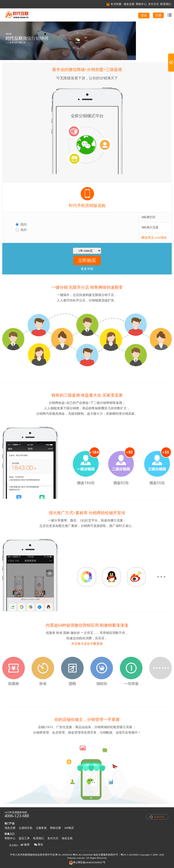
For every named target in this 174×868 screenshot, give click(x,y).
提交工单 (24, 838)
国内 (24, 224)
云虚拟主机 (26, 828)
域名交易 (67, 838)
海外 (24, 230)
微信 (39, 844)
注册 (158, 15)
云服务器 (41, 828)
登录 (144, 16)
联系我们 (39, 838)
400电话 (69, 828)
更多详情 (87, 269)
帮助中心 (10, 838)
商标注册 (56, 828)
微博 (25, 845)
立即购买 (87, 260)
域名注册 (10, 828)
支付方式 (53, 838)
